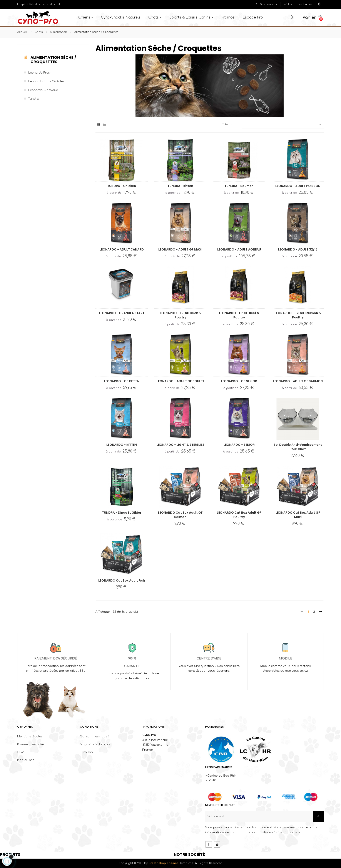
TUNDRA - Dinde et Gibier (122, 513)
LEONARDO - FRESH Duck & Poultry (180, 315)
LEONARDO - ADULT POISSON (298, 186)
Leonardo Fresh (40, 73)
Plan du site (26, 760)
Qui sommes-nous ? (95, 737)
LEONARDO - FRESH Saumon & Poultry (298, 315)
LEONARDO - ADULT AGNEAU (239, 249)
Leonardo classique (43, 90)
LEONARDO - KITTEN (122, 445)
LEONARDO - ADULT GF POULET (180, 381)
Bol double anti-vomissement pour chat (298, 447)
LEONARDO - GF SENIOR (239, 381)
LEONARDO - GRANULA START (122, 313)
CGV (20, 752)
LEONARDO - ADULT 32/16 (298, 249)
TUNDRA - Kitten (180, 186)
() (298, 4)
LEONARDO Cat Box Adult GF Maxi (298, 515)
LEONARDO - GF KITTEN (122, 381)
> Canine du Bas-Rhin (221, 776)
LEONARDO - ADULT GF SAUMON (298, 381)
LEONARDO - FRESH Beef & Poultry (239, 315)
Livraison (86, 752)
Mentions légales (30, 737)
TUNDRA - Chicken (122, 186)
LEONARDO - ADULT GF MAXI (180, 249)
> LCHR (210, 781)
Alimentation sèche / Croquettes (53, 60)
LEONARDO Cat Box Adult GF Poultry (239, 515)
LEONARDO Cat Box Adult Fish (122, 580)
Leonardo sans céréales (46, 81)
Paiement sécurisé (31, 744)
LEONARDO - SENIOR (239, 445)
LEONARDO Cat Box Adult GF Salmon (180, 515)
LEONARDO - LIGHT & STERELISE (180, 445)
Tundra (33, 99)
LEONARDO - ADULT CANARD (122, 249)
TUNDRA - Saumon (239, 186)
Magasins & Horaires (95, 744)
